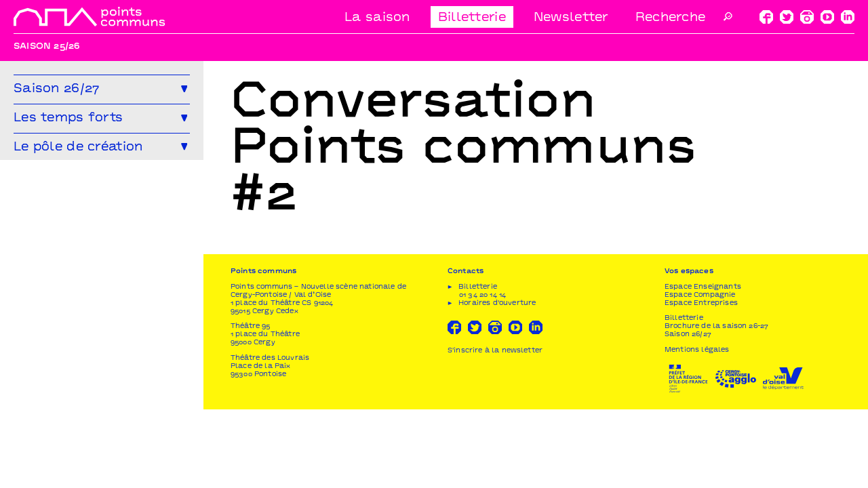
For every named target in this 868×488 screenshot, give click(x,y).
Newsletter (571, 18)
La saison (377, 18)
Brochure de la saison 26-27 (716, 405)
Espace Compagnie (700, 373)
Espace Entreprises (701, 381)
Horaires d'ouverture (497, 381)
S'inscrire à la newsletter (495, 429)
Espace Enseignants (703, 365)
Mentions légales (697, 428)
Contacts (466, 350)
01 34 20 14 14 (482, 373)
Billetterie (472, 18)
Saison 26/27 (688, 413)
